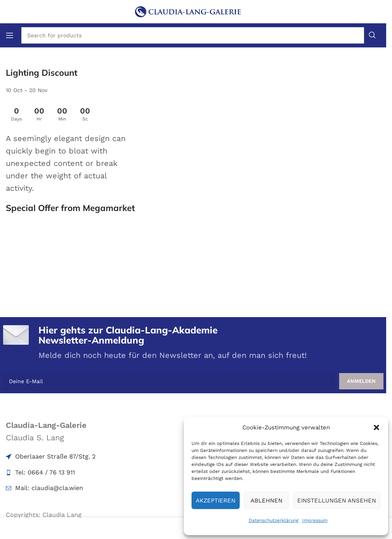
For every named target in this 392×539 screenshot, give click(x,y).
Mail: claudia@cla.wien (49, 488)
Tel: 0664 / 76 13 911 (45, 472)
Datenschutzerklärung (274, 520)
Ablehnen (267, 501)
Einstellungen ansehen (337, 501)
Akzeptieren (216, 501)
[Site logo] (193, 11)
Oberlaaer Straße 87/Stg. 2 (55, 456)
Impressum (315, 520)
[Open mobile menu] (10, 35)
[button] (376, 427)
